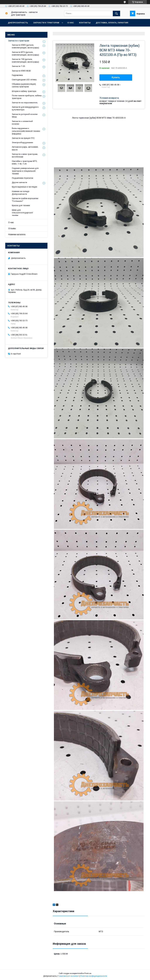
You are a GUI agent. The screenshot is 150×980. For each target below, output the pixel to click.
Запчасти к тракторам (46, 23)
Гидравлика (17, 75)
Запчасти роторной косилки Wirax (25, 116)
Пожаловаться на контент (68, 976)
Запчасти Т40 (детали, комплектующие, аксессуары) (25, 61)
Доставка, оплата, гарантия (112, 23)
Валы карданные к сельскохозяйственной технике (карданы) (26, 131)
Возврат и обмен (18, 30)
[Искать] (116, 13)
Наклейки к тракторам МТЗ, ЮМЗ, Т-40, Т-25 (25, 162)
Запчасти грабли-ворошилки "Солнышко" (25, 200)
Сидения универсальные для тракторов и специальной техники (25, 171)
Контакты (85, 23)
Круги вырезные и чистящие (24, 187)
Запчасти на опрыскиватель (25, 103)
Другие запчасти (19, 182)
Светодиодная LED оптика (24, 80)
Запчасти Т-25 (18, 66)
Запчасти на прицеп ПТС (23, 138)
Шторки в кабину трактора (24, 91)
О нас (71, 23)
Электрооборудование (22, 143)
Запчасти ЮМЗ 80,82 (21, 71)
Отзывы (12, 228)
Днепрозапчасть (18, 23)
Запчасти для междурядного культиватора (25, 108)
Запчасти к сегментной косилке (22, 123)
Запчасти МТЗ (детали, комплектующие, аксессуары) (25, 53)
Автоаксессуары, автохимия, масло (25, 148)
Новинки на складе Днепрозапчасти (21, 193)
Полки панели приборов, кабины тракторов (27, 97)
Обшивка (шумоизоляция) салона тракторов (24, 85)
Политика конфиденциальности (94, 976)
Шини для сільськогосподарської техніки (22, 213)
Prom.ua (88, 973)
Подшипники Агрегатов (22, 178)
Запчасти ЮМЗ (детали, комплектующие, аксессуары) (25, 46)
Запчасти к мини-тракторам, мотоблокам (25, 155)
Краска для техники (21, 205)
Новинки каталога (17, 234)
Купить (116, 77)
